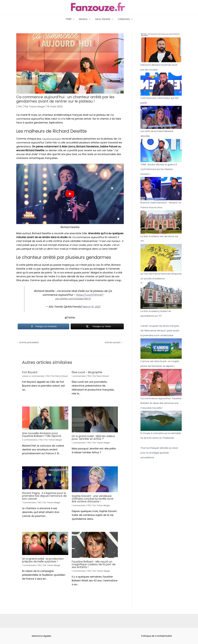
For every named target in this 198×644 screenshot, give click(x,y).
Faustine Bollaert (52, 139)
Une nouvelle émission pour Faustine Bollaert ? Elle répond (43, 435)
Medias (85, 19)
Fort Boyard (30, 372)
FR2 (20, 107)
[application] (73, 19)
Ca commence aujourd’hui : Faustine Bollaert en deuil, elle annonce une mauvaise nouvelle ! (161, 411)
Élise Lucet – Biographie (88, 372)
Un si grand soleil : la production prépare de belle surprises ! (44, 560)
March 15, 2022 (91, 307)
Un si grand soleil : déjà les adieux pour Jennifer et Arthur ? (93, 438)
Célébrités (125, 19)
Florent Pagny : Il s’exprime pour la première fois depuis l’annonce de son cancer (44, 496)
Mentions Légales (41, 636)
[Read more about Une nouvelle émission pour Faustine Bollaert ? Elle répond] (45, 418)
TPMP (70, 19)
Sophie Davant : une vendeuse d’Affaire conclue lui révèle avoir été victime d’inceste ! (94, 499)
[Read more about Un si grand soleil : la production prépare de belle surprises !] (45, 543)
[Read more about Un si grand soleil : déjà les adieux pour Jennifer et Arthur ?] (95, 419)
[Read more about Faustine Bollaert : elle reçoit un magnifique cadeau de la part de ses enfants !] (95, 545)
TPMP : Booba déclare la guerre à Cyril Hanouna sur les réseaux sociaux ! (160, 169)
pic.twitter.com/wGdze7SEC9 (73, 299)
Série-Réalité (104, 19)
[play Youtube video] (70, 194)
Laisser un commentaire (34, 376)
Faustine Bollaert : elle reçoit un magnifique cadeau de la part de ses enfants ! (93, 564)
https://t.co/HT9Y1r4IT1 (90, 295)
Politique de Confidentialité (156, 636)
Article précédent (28, 343)
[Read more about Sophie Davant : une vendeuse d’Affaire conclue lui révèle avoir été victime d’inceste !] (95, 479)
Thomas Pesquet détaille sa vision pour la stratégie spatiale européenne (161, 465)
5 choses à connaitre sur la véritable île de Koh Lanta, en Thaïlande (158, 445)
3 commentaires (30, 440)
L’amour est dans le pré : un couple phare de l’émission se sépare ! (158, 369)
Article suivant (113, 343)
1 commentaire (79, 376)
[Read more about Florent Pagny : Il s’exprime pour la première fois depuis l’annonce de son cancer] (45, 478)
